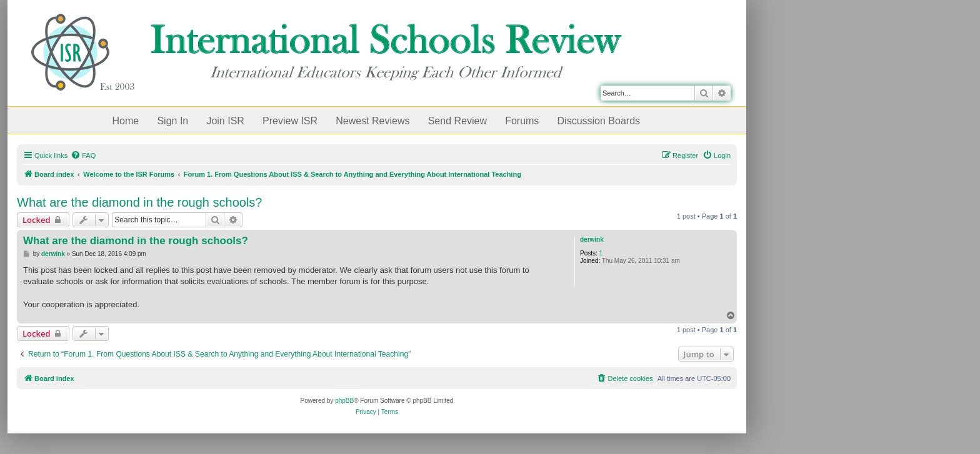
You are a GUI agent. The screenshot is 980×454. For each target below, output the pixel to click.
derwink (592, 239)
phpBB (344, 401)
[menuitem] (83, 155)
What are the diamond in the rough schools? (139, 202)
